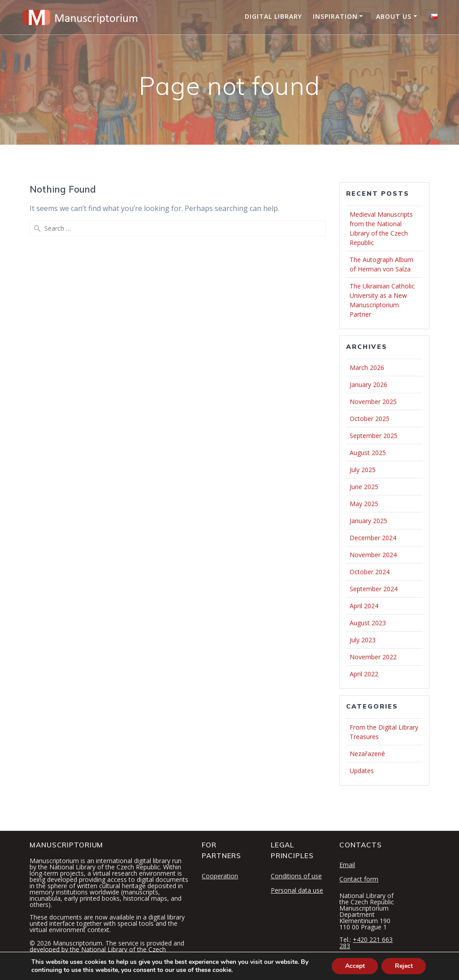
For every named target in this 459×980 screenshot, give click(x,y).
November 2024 (373, 555)
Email (347, 865)
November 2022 (373, 657)
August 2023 (368, 623)
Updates (362, 771)
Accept (354, 966)
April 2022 (364, 674)
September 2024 (374, 589)
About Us (394, 16)
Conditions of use (296, 876)
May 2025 (364, 504)
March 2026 (367, 367)
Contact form (359, 879)
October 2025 (370, 419)
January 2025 (368, 521)
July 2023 (363, 640)
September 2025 (374, 436)
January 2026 (368, 385)
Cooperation (220, 876)
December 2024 (373, 538)
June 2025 (364, 487)
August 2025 (368, 453)
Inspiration (335, 16)
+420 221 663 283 (366, 943)
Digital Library (273, 16)
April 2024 (364, 606)
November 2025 (373, 402)
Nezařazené (367, 754)
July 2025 (363, 470)
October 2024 (370, 572)
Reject (403, 966)
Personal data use (297, 890)
